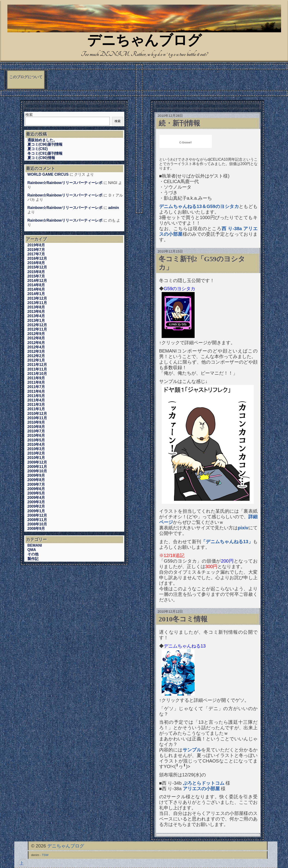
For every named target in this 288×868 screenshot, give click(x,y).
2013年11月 (37, 303)
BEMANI (35, 545)
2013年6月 (36, 312)
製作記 (33, 559)
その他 (33, 554)
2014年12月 (37, 281)
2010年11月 (37, 418)
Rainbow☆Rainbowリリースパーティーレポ (65, 183)
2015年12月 (37, 267)
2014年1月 (36, 294)
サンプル (192, 750)
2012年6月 (36, 343)
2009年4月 (36, 498)
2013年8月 (36, 307)
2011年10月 (37, 374)
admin (114, 208)
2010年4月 (36, 445)
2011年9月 (36, 378)
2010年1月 (36, 458)
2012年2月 (36, 356)
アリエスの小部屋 (201, 789)
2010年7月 (36, 431)
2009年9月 (36, 475)
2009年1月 (36, 511)
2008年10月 (37, 524)
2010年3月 (36, 449)
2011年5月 (36, 396)
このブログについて (26, 77)
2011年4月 (36, 400)
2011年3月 (36, 405)
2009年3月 (36, 502)
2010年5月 (36, 440)
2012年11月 (37, 329)
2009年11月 (37, 467)
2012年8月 (36, 338)
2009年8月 (36, 480)
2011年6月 (36, 391)
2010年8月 (36, 427)
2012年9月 (36, 334)
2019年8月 (36, 245)
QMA (32, 550)
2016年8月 (36, 263)
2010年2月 (36, 453)
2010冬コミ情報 (183, 619)
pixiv (243, 528)
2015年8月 (36, 272)
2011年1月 (36, 409)
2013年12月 (37, 298)
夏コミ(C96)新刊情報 (45, 144)
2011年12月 (37, 365)
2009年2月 (36, 506)
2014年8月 (36, 285)
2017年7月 (36, 254)
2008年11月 (37, 520)
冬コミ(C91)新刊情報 (45, 153)
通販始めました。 (42, 140)
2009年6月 (36, 489)
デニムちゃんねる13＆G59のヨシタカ (199, 206)
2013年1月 (36, 321)
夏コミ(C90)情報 (41, 158)
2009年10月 (37, 471)
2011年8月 (36, 382)
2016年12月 (37, 258)
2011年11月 (37, 369)
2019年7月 (36, 250)
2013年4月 (36, 316)
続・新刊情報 (179, 123)
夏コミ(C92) (38, 149)
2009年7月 (36, 484)
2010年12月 (37, 414)
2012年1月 (36, 360)
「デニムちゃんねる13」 (227, 542)
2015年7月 (36, 276)
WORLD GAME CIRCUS (48, 174)
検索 (29, 115)
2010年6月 (36, 436)
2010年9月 (36, 422)
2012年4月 (36, 347)
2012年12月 (37, 325)
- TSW (44, 855)
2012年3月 (36, 351)
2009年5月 (36, 493)
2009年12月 (37, 462)
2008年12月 (37, 515)
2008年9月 (36, 529)
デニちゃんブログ (144, 41)
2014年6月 (36, 289)
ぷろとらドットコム (204, 783)
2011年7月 (36, 387)
